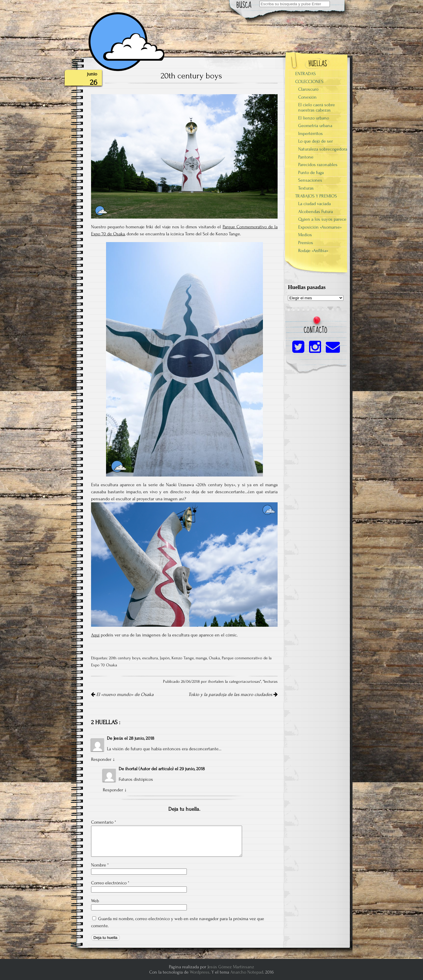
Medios (305, 235)
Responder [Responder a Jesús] (101, 759)
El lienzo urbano (314, 118)
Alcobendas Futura (315, 212)
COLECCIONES (309, 82)
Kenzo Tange (183, 658)
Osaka (214, 658)
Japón (165, 658)
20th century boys (125, 658)
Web (95, 901)
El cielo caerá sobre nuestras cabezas (317, 107)
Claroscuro (308, 89)
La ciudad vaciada (314, 204)
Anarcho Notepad (247, 972)
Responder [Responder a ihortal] (113, 790)
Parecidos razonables (318, 165)
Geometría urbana (315, 126)
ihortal (131, 769)
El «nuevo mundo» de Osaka (122, 695)
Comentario (104, 822)
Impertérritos (310, 134)
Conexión (307, 97)
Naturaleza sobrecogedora (323, 149)
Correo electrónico (110, 883)
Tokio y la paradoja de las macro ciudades (233, 695)
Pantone (306, 157)
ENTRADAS (305, 74)
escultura (150, 658)
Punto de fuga (311, 173)
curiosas (253, 682)
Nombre (100, 865)
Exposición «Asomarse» (320, 227)
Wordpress (200, 972)
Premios (306, 243)
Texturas (306, 188)
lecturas (271, 682)
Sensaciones (310, 180)
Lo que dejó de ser (315, 141)
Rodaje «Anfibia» (313, 251)
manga (201, 658)
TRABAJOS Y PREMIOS (316, 196)
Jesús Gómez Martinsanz (231, 967)
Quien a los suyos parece (322, 219)
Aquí (95, 635)
